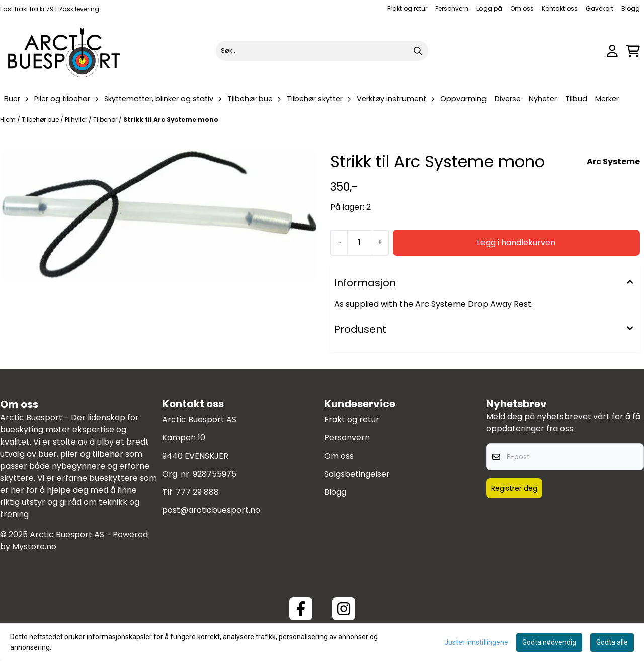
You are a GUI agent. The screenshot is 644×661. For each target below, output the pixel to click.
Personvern (452, 8)
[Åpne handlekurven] (633, 51)
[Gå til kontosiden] (612, 51)
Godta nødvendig (549, 642)
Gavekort (599, 8)
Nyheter (543, 99)
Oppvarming (463, 99)
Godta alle (612, 642)
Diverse (508, 99)
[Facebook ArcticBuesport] (301, 609)
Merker (607, 99)
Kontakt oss (560, 8)
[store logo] (64, 51)
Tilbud (576, 99)
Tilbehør (106, 120)
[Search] (418, 51)
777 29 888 (197, 492)
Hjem (9, 120)
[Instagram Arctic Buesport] (344, 609)
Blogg (631, 8)
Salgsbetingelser (357, 474)
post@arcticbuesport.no (211, 510)
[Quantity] (359, 243)
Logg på (489, 8)
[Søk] (322, 51)
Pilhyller (77, 120)
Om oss (522, 8)
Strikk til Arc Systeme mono (171, 120)
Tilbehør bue (41, 120)
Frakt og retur (407, 8)
